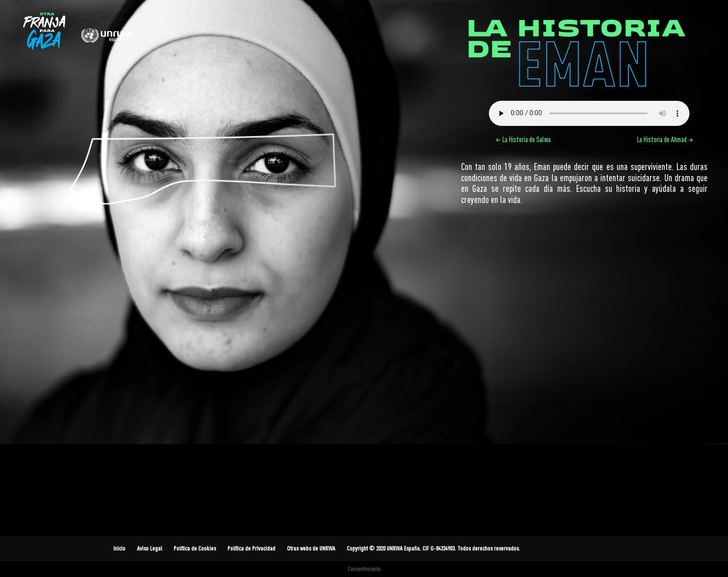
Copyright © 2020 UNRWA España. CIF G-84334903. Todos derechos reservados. (433, 548)
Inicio (119, 548)
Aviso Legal (149, 548)
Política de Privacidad (251, 548)
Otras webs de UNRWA (311, 548)
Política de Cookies (195, 548)
